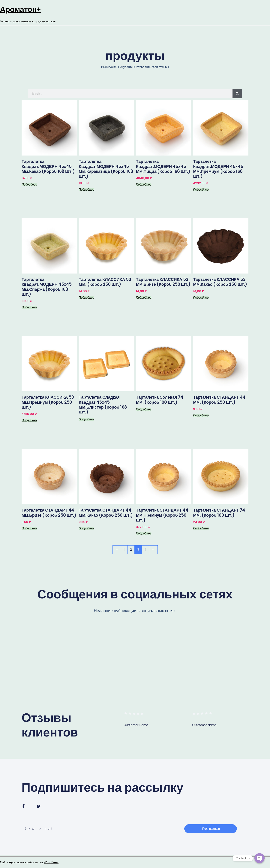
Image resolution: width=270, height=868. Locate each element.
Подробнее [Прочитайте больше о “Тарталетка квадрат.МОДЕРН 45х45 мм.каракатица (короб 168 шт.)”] (87, 190)
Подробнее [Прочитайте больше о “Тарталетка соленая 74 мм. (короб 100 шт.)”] (144, 410)
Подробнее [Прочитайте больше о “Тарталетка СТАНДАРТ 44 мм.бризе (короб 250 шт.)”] (29, 528)
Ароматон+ (20, 9)
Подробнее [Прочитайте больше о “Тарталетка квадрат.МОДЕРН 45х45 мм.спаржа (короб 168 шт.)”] (29, 307)
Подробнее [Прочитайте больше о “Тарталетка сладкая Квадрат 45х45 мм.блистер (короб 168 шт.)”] (87, 419)
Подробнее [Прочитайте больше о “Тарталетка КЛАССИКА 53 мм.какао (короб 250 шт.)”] (201, 298)
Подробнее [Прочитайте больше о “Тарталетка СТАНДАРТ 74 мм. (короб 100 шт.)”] (201, 528)
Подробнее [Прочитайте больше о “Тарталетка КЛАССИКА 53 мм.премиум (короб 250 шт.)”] (29, 420)
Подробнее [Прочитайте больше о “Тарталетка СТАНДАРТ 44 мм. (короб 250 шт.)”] (201, 416)
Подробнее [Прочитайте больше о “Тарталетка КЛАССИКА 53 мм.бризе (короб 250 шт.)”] (144, 298)
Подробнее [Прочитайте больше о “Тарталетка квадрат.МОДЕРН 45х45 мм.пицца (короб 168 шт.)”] (144, 185)
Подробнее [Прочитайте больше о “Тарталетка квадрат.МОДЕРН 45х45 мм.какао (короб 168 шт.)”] (29, 185)
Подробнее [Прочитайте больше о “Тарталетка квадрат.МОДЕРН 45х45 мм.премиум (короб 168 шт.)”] (201, 190)
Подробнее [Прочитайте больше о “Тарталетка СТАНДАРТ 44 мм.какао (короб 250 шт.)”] (87, 528)
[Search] (237, 94)
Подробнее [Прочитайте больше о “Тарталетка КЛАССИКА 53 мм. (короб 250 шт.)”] (87, 298)
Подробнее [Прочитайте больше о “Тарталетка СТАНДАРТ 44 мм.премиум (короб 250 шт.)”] (144, 534)
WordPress (51, 862)
